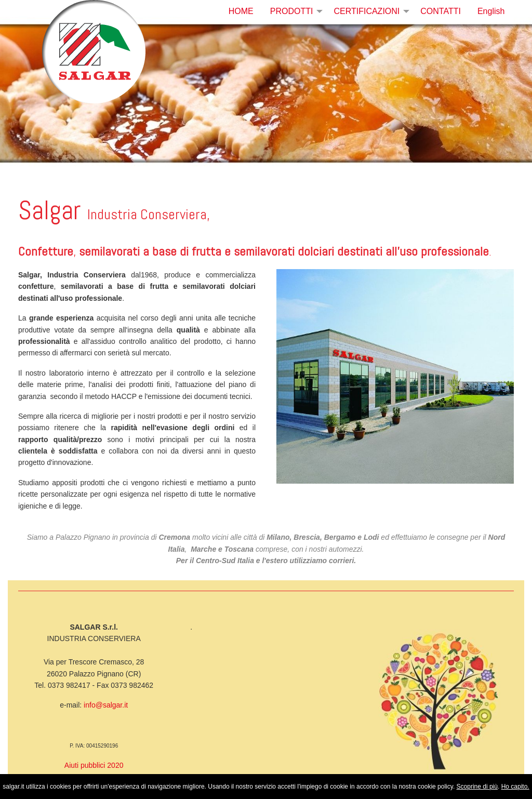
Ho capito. (515, 787)
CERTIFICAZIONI (367, 11)
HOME (241, 11)
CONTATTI (441, 11)
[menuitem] (241, 11)
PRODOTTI (292, 11)
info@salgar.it (106, 705)
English (491, 11)
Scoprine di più (477, 787)
